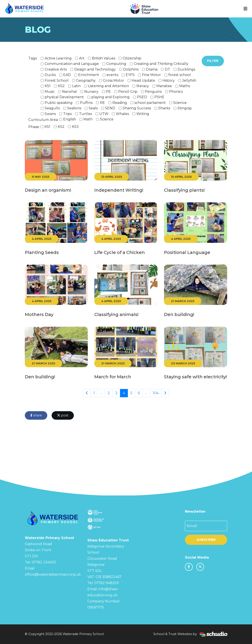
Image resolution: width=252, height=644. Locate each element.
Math (88, 119)
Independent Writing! (119, 190)
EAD (67, 75)
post (63, 415)
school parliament (150, 103)
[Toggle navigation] (245, 9)
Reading (120, 103)
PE (108, 92)
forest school (180, 75)
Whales (122, 114)
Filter (213, 61)
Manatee (164, 86)
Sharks (164, 108)
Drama (152, 69)
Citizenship (132, 58)
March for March (113, 377)
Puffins (86, 103)
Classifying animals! (116, 314)
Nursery (91, 92)
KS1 (48, 86)
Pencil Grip (128, 92)
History (169, 80)
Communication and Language (72, 64)
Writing (143, 114)
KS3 (75, 127)
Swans (50, 114)
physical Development (64, 97)
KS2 (61, 86)
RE (102, 103)
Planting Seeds (42, 252)
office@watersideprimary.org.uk (53, 574)
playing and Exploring (110, 97)
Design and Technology (95, 69)
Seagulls (52, 108)
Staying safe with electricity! (195, 377)
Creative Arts (56, 69)
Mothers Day (39, 314)
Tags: (33, 58)
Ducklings (186, 69)
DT (167, 69)
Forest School (57, 80)
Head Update (143, 80)
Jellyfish (189, 80)
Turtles (85, 114)
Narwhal (69, 92)
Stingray (185, 108)
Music (50, 92)
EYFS (130, 75)
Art (82, 58)
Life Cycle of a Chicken (120, 252)
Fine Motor (151, 75)
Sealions (74, 108)
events (112, 75)
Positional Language (187, 252)
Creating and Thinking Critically (161, 64)
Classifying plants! (184, 190)
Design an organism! (48, 190)
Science (180, 103)
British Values (104, 58)
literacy (143, 86)
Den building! (179, 314)
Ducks (50, 75)
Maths (185, 86)
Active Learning (58, 58)
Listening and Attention (108, 86)
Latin (76, 86)
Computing (116, 64)
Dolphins (131, 69)
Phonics (176, 92)
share (36, 415)
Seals (93, 108)
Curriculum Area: (43, 120)
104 (156, 393)
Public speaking (59, 103)
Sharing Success (137, 108)
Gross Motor (114, 80)
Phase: (34, 127)
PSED (142, 97)
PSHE (159, 97)
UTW (104, 114)
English (70, 119)
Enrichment (89, 75)
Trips (67, 114)
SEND (110, 108)
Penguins (153, 92)
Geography (86, 80)
